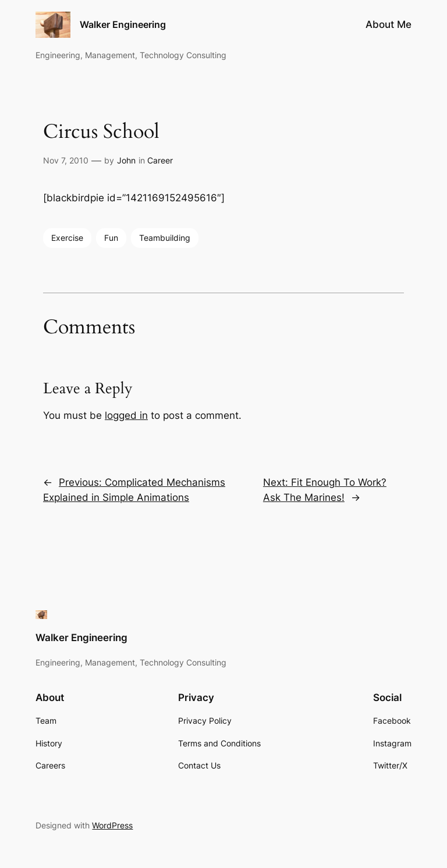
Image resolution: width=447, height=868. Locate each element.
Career (160, 160)
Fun (111, 238)
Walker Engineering (123, 24)
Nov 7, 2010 (66, 160)
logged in (126, 415)
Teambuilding (165, 238)
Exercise (67, 238)
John (126, 160)
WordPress (112, 825)
